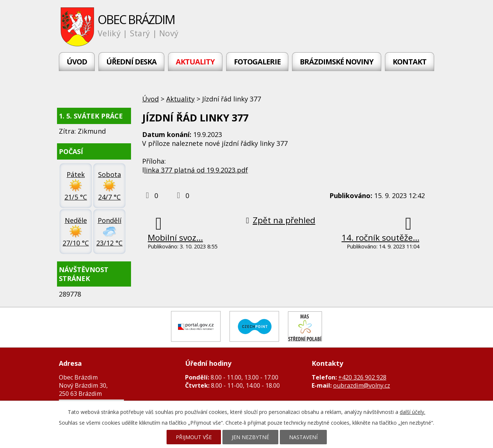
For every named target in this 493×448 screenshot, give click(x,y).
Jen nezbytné (250, 437)
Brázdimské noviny (337, 62)
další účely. (412, 412)
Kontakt (410, 62)
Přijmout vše (194, 437)
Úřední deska (131, 62)
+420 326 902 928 (362, 377)
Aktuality (195, 62)
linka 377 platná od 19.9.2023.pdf (196, 170)
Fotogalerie (257, 62)
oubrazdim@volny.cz (362, 385)
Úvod (77, 62)
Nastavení (303, 437)
